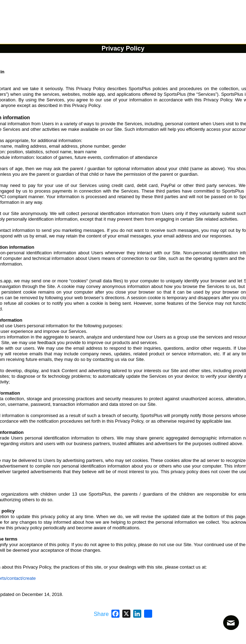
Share (101, 614)
